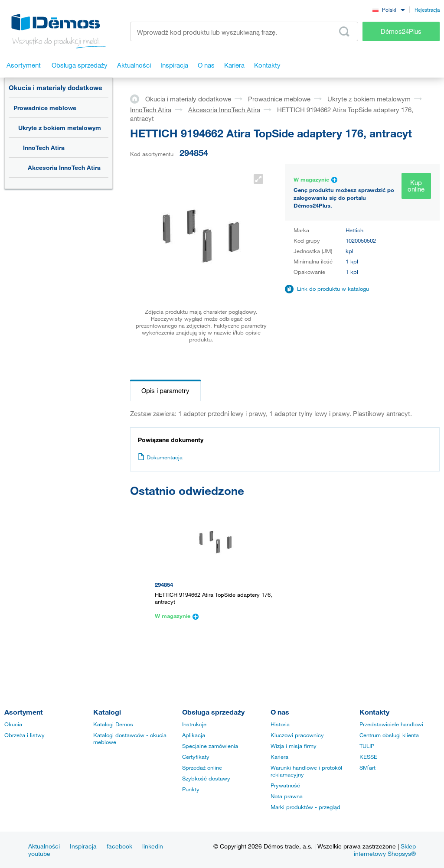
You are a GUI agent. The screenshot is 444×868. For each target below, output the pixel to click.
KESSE (368, 757)
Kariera (279, 757)
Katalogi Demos (113, 724)
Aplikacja (194, 735)
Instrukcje (194, 724)
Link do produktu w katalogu (333, 289)
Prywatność (285, 785)
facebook (119, 846)
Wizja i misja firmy (294, 746)
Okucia (13, 724)
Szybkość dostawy (206, 778)
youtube (39, 853)
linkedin (153, 846)
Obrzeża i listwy (24, 735)
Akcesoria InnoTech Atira (64, 167)
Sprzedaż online (202, 767)
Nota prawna (287, 796)
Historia (280, 724)
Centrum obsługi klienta (389, 735)
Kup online (416, 186)
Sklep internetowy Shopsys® (385, 850)
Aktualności (44, 846)
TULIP (367, 746)
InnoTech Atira (44, 148)
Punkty (191, 789)
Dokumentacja (160, 457)
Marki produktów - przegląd (305, 807)
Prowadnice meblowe (45, 108)
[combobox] (388, 9)
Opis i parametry (165, 390)
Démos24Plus (401, 31)
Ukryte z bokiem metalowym (60, 128)
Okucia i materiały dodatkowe (55, 88)
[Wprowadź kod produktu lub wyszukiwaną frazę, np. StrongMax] (244, 31)
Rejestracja (427, 10)
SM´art (367, 767)
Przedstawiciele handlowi (391, 724)
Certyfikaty (196, 757)
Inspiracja (83, 846)
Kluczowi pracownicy (297, 735)
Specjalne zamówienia (210, 746)
